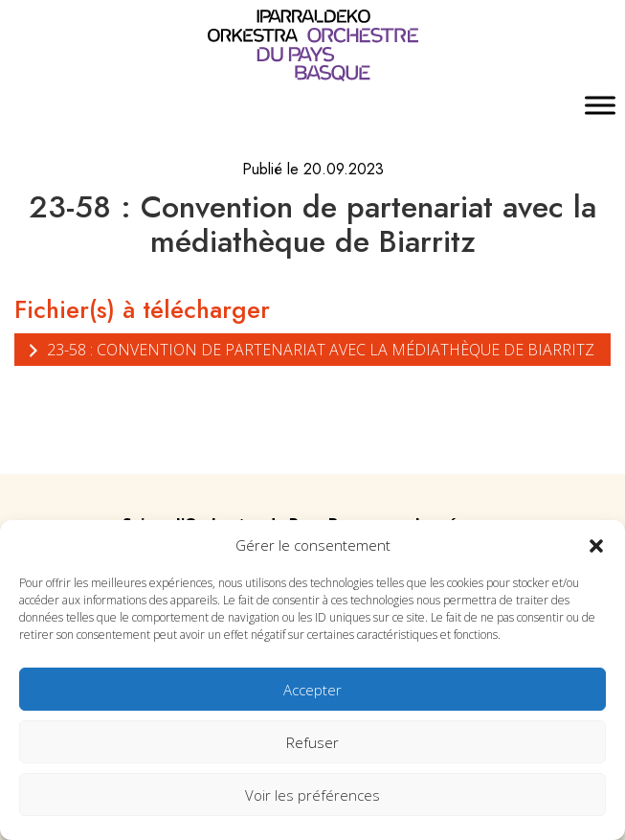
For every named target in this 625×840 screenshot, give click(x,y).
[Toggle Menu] (600, 106)
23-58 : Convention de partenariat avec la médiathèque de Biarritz (309, 349)
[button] (596, 545)
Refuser (312, 742)
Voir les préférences (312, 795)
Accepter (312, 690)
